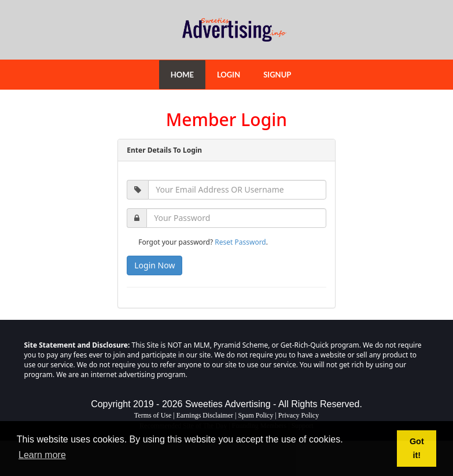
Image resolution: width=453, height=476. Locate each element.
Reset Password (240, 242)
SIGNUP (277, 75)
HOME (182, 75)
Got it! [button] (417, 448)
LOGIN (229, 75)
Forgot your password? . (203, 242)
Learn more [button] (42, 455)
